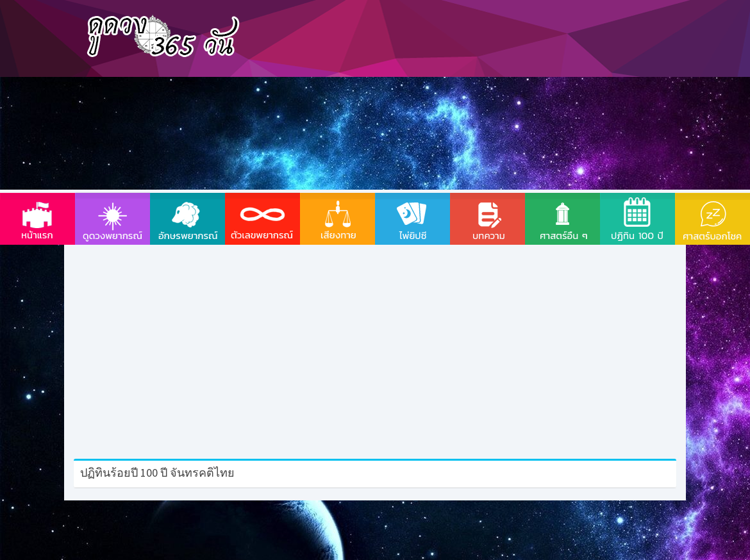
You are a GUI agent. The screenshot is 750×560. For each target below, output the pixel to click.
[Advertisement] (451, 96)
